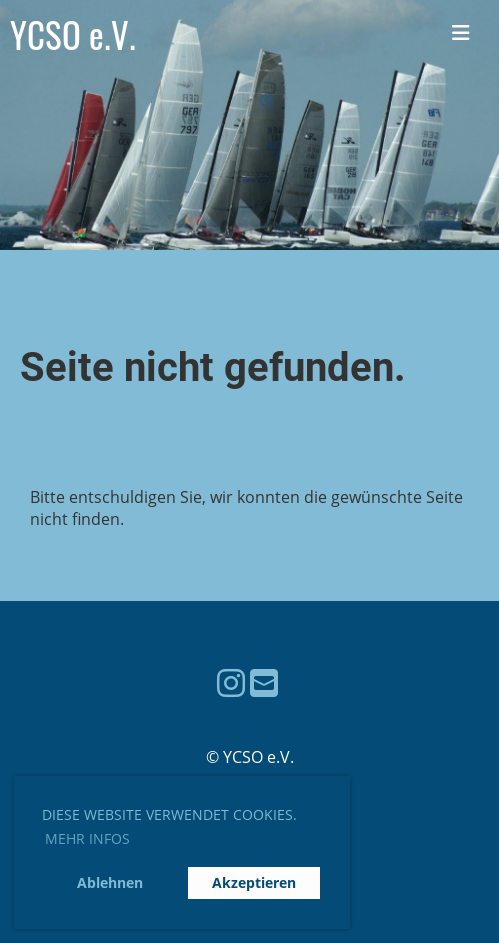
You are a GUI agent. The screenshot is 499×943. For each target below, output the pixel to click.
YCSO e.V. (73, 34)
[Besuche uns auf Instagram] (231, 682)
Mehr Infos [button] (87, 838)
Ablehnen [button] (110, 882)
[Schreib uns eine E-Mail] (264, 682)
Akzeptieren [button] (254, 882)
